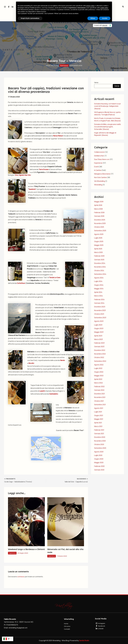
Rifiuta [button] (93, 18)
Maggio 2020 (99, 462)
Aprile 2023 (98, 336)
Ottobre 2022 (99, 358)
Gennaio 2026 (99, 218)
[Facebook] (9, 7)
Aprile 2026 (98, 207)
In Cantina (98, 172)
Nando (63, 360)
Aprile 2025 (98, 250)
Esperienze (64, 66)
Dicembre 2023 (100, 308)
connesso (21, 576)
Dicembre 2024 (100, 265)
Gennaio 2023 (99, 347)
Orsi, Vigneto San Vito (32, 175)
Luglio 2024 (98, 282)
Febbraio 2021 (99, 430)
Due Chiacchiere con (102, 161)
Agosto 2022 (99, 365)
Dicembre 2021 (100, 394)
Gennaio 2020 (99, 469)
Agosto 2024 (99, 279)
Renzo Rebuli (58, 136)
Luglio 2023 (98, 326)
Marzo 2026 (98, 211)
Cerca (96, 82)
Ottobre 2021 (99, 401)
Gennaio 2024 (99, 304)
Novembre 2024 (100, 268)
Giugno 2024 (99, 286)
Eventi (96, 169)
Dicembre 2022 (100, 351)
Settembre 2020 (100, 448)
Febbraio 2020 (99, 466)
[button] (123, 7)
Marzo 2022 (98, 383)
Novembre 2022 (100, 354)
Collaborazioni (99, 154)
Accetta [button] (105, 18)
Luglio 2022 (98, 369)
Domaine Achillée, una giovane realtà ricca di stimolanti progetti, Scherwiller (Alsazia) (106, 129)
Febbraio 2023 (99, 344)
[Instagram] (5, 7)
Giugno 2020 (99, 459)
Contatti (67, 629)
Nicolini (31, 363)
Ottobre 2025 (99, 229)
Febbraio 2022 (99, 387)
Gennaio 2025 (99, 261)
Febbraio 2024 (99, 300)
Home (66, 624)
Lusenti (42, 391)
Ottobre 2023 (99, 315)
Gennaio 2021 (99, 434)
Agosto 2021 (99, 408)
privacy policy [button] (90, 6)
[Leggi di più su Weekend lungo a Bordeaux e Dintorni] (26, 521)
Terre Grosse (44, 169)
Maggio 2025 (99, 247)
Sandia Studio (84, 641)
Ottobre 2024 (99, 272)
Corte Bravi (27, 283)
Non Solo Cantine (100, 179)
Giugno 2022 (99, 372)
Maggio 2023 (99, 333)
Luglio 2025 (98, 239)
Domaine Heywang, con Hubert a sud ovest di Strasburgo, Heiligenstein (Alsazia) (106, 106)
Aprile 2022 (98, 380)
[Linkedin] (12, 7)
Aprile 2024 (98, 293)
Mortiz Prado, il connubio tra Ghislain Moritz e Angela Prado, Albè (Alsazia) (107, 120)
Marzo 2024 (98, 297)
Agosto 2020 (99, 452)
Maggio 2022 (99, 376)
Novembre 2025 (100, 225)
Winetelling (98, 186)
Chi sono (67, 626)
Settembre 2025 (100, 232)
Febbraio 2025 (99, 257)
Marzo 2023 (98, 340)
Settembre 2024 (100, 275)
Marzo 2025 (98, 254)
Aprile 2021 (98, 423)
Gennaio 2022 (99, 390)
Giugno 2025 (99, 243)
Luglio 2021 (98, 412)
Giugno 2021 (99, 416)
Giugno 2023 (99, 329)
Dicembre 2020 (100, 437)
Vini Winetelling (100, 183)
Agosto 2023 (99, 322)
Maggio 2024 (99, 290)
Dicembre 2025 (100, 221)
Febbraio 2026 (99, 214)
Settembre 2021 (100, 405)
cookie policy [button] (104, 8)
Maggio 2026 (99, 203)
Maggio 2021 (99, 419)
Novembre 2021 (100, 398)
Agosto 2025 (99, 236)
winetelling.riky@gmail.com (18, 628)
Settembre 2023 (100, 318)
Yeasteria (32, 189)
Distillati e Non (99, 158)
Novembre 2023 (100, 311)
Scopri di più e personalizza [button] (30, 18)
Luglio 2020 (98, 455)
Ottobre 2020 (99, 444)
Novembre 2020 (100, 441)
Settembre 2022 (100, 362)
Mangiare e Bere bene (102, 176)
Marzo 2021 (98, 426)
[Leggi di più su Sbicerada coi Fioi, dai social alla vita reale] (66, 521)
